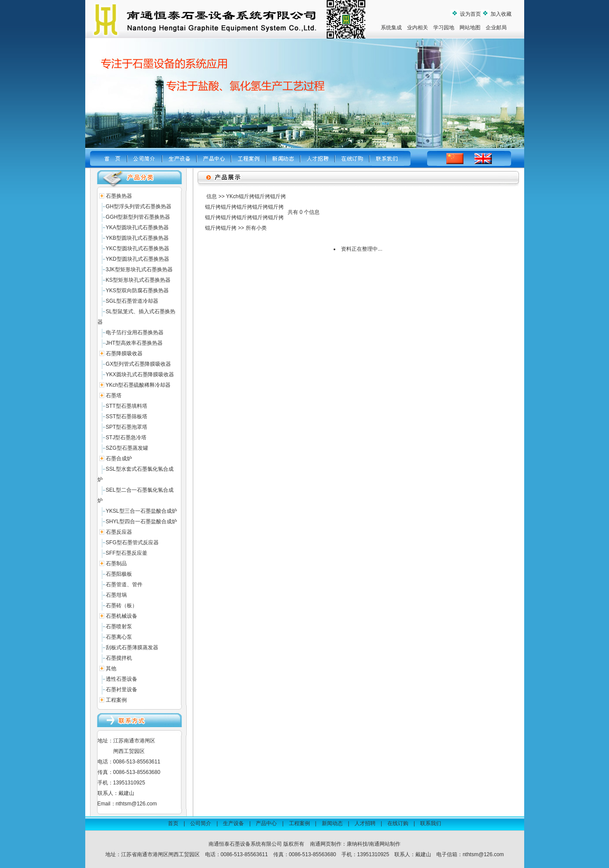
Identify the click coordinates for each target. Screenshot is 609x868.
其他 (111, 668)
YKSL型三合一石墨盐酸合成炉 (141, 511)
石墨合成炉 (119, 458)
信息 (212, 196)
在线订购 (398, 823)
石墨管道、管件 (124, 584)
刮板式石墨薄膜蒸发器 (132, 647)
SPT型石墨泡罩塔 (127, 427)
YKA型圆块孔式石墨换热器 (137, 227)
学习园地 (444, 28)
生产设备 (233, 823)
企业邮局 (496, 28)
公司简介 (201, 823)
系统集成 (391, 28)
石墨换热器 (119, 196)
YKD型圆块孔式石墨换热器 (137, 259)
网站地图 (470, 28)
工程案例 (116, 700)
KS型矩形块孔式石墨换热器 (138, 280)
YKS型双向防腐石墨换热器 (137, 290)
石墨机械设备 (122, 616)
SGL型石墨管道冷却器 (132, 301)
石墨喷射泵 (119, 626)
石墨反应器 (119, 532)
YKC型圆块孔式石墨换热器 (137, 248)
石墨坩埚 (116, 595)
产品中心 (266, 823)
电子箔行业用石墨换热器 (135, 332)
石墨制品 (116, 563)
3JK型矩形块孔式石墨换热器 (139, 269)
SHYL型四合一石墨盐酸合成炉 (141, 521)
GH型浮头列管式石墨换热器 (139, 206)
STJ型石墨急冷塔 (126, 437)
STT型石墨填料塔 (127, 406)
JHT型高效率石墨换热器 (134, 343)
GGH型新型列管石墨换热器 (138, 217)
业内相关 (418, 28)
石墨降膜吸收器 (124, 353)
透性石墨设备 (122, 679)
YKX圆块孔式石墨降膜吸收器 (140, 374)
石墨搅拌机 (119, 658)
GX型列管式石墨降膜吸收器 (138, 364)
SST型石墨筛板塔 (127, 416)
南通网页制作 (326, 844)
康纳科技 (357, 844)
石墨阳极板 (119, 574)
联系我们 (431, 823)
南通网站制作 (385, 844)
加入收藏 (500, 14)
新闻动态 (332, 823)
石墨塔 (114, 395)
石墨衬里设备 (122, 689)
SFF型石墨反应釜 (127, 553)
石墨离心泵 (119, 637)
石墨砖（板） (122, 605)
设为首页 (470, 14)
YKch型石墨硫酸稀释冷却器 (138, 385)
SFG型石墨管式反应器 (132, 542)
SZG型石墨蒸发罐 (127, 448)
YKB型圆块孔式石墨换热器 (137, 238)
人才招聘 (365, 823)
